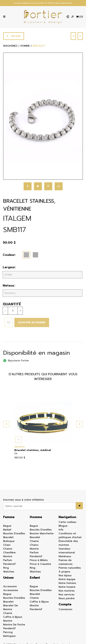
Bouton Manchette (42, 534)
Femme (9, 518)
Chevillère (9, 553)
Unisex (9, 578)
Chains (34, 546)
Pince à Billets (39, 561)
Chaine (8, 549)
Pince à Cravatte (40, 565)
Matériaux (65, 557)
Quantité (9, 305)
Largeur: (7, 268)
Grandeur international (67, 551)
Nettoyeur (9, 637)
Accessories (11, 591)
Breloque (9, 542)
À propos (64, 572)
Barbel (7, 530)
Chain (7, 546)
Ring (6, 568)
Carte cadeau (67, 523)
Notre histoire (67, 584)
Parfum (8, 561)
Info (61, 530)
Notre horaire (67, 588)
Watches (9, 572)
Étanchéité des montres (68, 544)
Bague (7, 526)
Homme (36, 518)
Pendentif (9, 565)
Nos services (66, 595)
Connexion (65, 610)
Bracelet (8, 538)
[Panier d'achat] (79, 17)
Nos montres (67, 591)
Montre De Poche (14, 625)
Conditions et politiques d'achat (70, 536)
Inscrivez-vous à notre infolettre (23, 500)
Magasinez (10, 47)
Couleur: (7, 255)
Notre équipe (67, 580)
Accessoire (10, 587)
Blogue (63, 526)
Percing (8, 633)
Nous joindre (67, 599)
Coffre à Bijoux (13, 618)
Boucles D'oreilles (14, 534)
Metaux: (6, 286)
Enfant (35, 578)
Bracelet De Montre (11, 608)
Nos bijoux (65, 576)
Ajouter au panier (29, 323)
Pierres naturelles (70, 568)
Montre (8, 557)
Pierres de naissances (66, 563)
